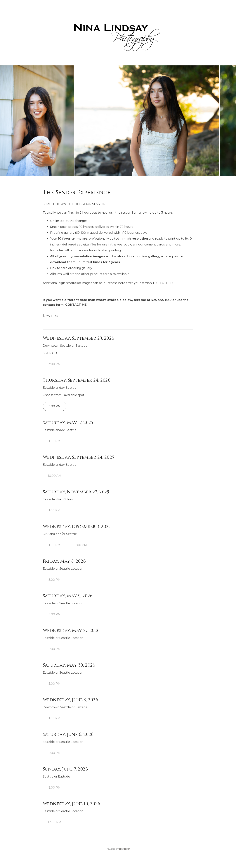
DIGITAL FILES (164, 283)
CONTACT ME (76, 305)
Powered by (118, 849)
